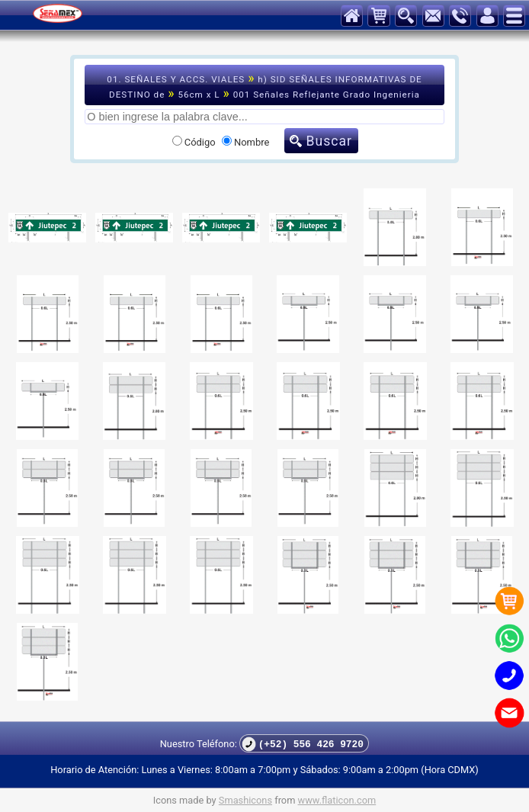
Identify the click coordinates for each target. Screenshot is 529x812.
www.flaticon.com (337, 800)
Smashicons (245, 800)
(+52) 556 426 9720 (303, 744)
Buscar (329, 141)
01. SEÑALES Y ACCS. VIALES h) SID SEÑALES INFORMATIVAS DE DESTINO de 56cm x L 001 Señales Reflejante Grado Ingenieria (264, 85)
